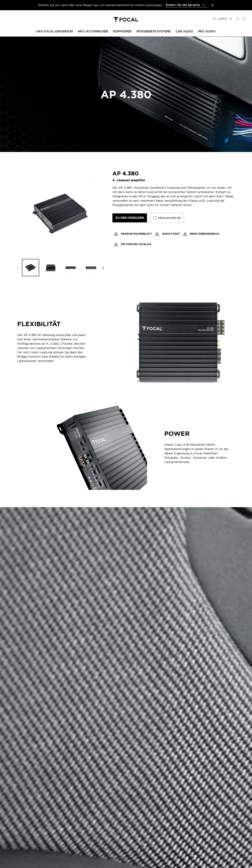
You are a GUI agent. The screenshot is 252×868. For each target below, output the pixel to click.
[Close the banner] (213, 5)
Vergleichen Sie (169, 218)
